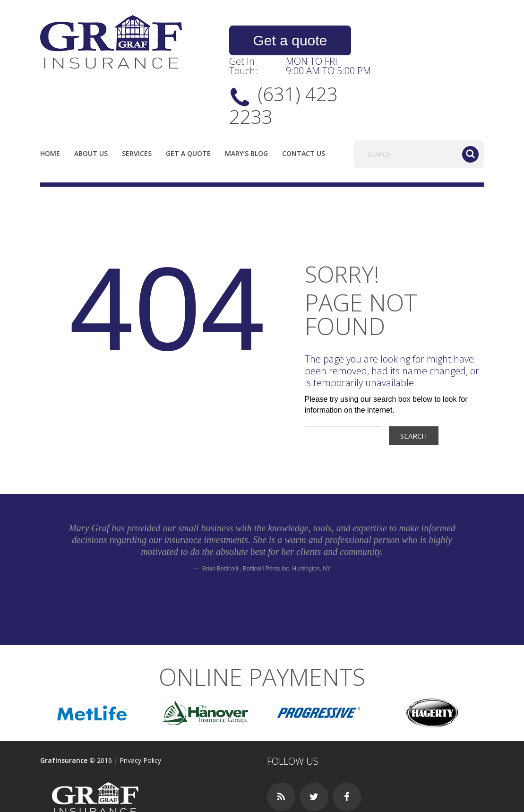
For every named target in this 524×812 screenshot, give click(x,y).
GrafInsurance (64, 718)
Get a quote (281, 41)
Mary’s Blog (246, 111)
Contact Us (304, 111)
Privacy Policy (140, 718)
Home (50, 111)
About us (91, 111)
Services (137, 111)
